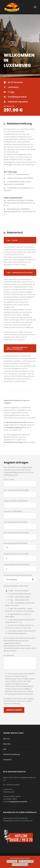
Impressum (7, 760)
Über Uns (6, 739)
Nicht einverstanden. (26, 861)
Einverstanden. (12, 861)
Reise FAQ (7, 744)
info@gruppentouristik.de (18, 802)
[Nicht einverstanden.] (37, 862)
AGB (5, 749)
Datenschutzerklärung (11, 754)
